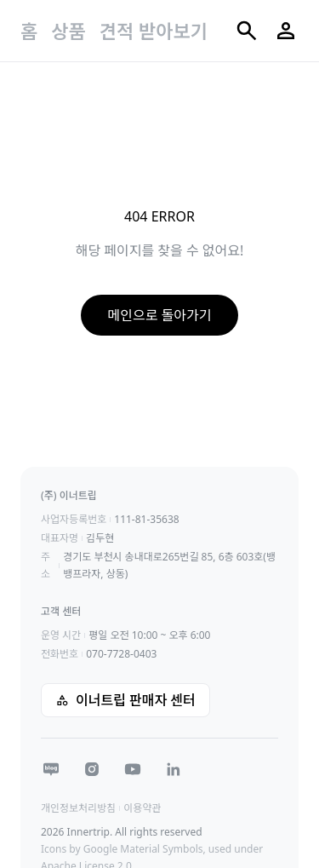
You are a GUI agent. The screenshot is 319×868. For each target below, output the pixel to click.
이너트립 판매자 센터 (125, 700)
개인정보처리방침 (78, 808)
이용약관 (142, 808)
